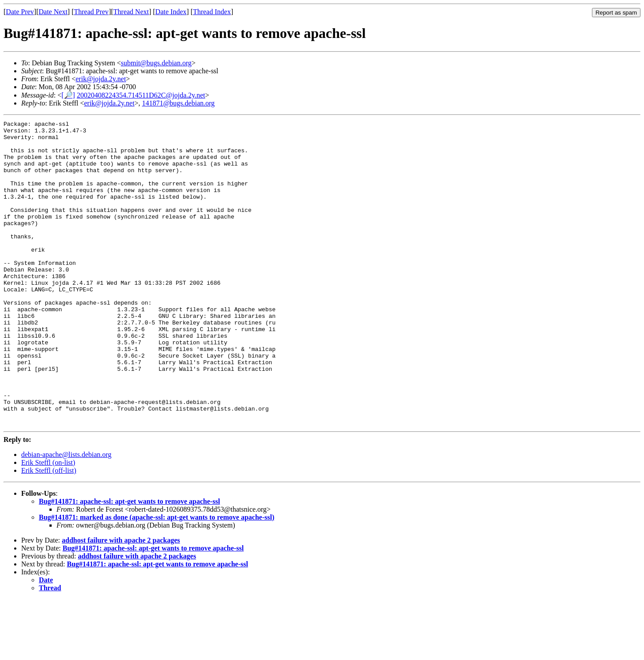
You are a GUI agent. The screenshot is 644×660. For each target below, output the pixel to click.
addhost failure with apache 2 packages (121, 601)
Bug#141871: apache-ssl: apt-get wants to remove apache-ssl (129, 562)
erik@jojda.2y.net (101, 79)
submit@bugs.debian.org (156, 63)
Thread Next (131, 12)
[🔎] (68, 95)
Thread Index (212, 12)
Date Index (171, 12)
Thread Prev (91, 12)
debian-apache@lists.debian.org (66, 515)
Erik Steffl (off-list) (49, 531)
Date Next (53, 12)
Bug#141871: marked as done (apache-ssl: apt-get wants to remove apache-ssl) (156, 578)
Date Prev (20, 12)
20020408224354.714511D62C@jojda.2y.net (141, 95)
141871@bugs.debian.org (179, 103)
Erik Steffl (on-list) (48, 523)
